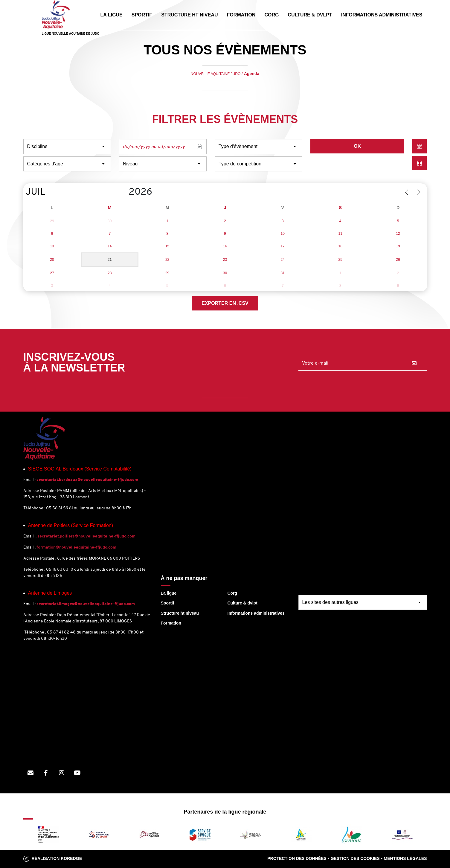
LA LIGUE (112, 15)
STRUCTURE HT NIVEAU (189, 15)
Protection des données (297, 858)
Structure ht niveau (180, 613)
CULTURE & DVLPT (310, 15)
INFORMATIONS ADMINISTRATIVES (382, 15)
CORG (271, 15)
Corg (232, 593)
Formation (171, 623)
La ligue (169, 593)
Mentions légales (405, 858)
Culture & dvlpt (242, 603)
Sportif (168, 603)
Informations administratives (256, 613)
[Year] (124, 192)
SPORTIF (142, 15)
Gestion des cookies (355, 858)
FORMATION (241, 15)
